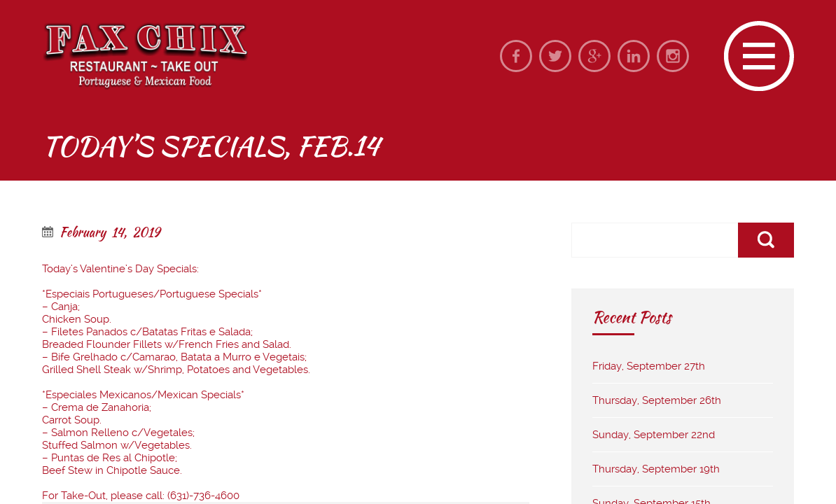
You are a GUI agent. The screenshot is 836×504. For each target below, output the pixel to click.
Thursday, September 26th (657, 400)
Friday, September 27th (649, 366)
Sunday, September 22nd (654, 435)
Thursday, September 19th (656, 469)
